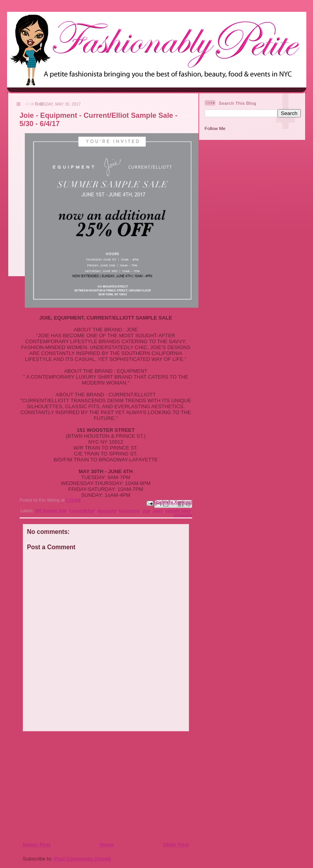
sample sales (178, 511)
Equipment (130, 511)
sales (158, 511)
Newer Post (37, 845)
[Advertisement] (70, 786)
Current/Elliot (82, 511)
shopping (183, 515)
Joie (147, 511)
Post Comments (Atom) (82, 859)
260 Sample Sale (51, 511)
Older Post (176, 845)
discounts (107, 511)
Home (107, 845)
